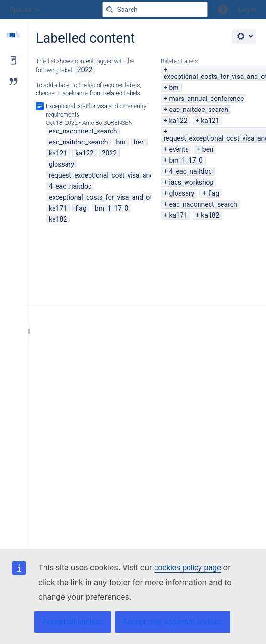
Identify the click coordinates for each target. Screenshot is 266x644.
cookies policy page (188, 568)
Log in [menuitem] (247, 10)
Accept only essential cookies (172, 622)
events (179, 149)
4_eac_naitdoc (190, 171)
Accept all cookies (73, 622)
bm (174, 88)
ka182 (210, 215)
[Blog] (13, 81)
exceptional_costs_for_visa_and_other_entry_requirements (135, 197)
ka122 (178, 121)
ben (208, 149)
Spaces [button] (21, 10)
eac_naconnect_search (203, 204)
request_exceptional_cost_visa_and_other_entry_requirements (141, 175)
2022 (85, 70)
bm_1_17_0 (186, 160)
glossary (182, 193)
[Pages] (13, 60)
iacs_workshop (191, 182)
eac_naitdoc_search (198, 110)
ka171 (178, 215)
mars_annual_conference (206, 99)
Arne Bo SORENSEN (107, 123)
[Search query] (155, 10)
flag (214, 193)
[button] (223, 10)
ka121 (210, 121)
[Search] (110, 10)
